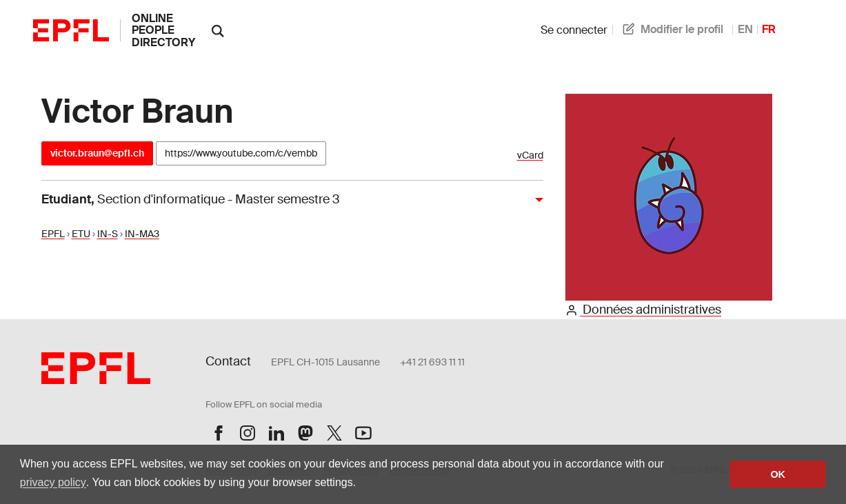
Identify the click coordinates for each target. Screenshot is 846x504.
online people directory (163, 30)
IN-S (108, 234)
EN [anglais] (745, 29)
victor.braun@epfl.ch (97, 153)
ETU (81, 234)
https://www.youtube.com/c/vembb (241, 153)
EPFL (53, 234)
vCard (530, 155)
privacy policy (53, 482)
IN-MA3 (142, 234)
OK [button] (778, 474)
